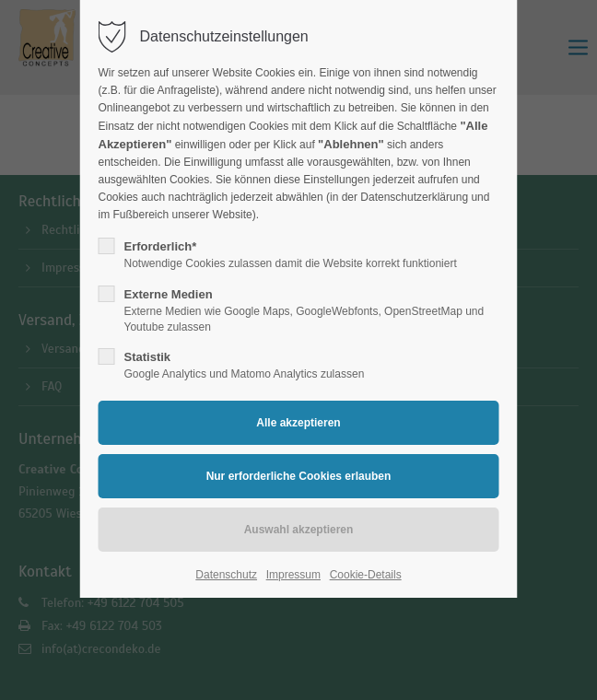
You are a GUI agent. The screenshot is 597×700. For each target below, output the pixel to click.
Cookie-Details (366, 575)
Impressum (293, 575)
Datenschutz (226, 575)
